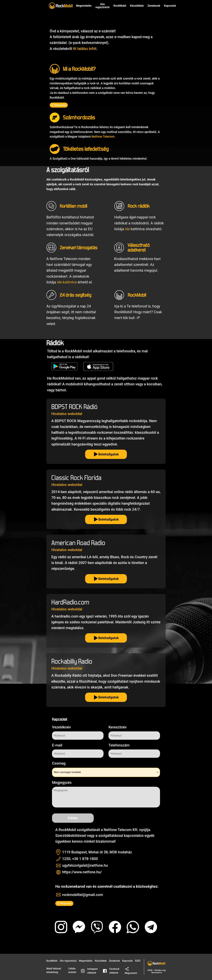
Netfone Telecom (103, 136)
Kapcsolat (127, 961)
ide (127, 229)
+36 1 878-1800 (85, 859)
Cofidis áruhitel (72, 970)
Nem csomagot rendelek (67, 772)
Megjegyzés (62, 783)
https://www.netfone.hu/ (82, 872)
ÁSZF (138, 961)
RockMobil (52, 961)
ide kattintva (67, 282)
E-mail (57, 745)
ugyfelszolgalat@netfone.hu (85, 865)
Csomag (59, 763)
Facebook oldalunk (111, 971)
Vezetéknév (61, 727)
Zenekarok (154, 6)
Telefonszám (119, 745)
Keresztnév (118, 727)
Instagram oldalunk (89, 971)
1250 (66, 859)
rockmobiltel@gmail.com (83, 895)
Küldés (73, 818)
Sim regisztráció (102, 6)
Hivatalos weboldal (67, 414)
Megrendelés (84, 6)
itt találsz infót (85, 49)
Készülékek (137, 6)
